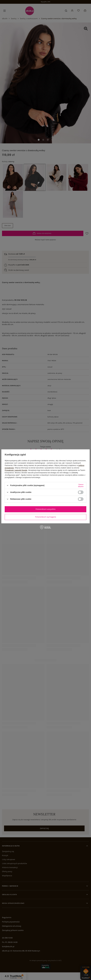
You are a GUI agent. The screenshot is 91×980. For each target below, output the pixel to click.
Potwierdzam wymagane (46, 517)
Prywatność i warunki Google (16, 470)
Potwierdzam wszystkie (45, 509)
